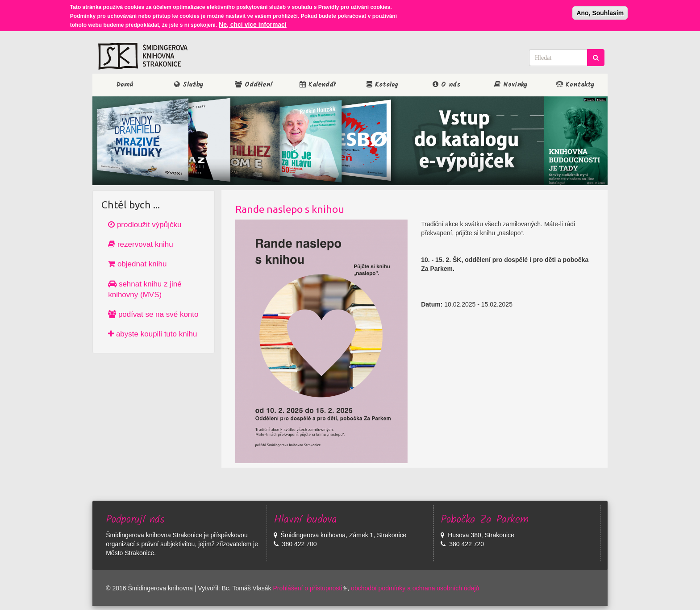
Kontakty (575, 85)
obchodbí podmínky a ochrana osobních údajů (415, 588)
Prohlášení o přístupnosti (310, 588)
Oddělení (253, 85)
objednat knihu (137, 264)
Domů (125, 85)
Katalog (382, 85)
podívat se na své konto (153, 314)
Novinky (511, 85)
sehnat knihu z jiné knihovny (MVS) (145, 289)
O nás (446, 85)
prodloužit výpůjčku (145, 225)
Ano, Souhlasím (600, 12)
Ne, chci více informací (253, 24)
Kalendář (318, 85)
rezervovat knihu (140, 244)
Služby (189, 85)
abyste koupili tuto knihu (152, 334)
